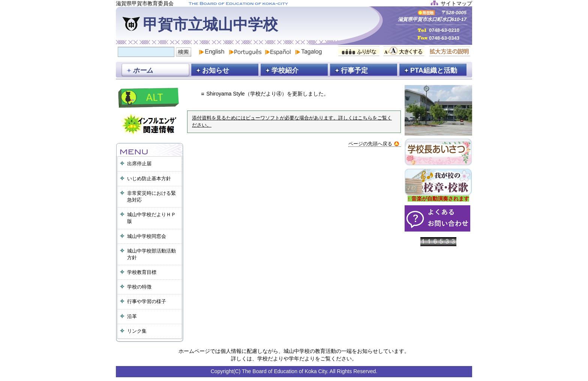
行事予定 (354, 70)
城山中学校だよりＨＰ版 (151, 218)
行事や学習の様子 (147, 301)
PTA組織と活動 (434, 70)
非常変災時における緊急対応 (151, 196)
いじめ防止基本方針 (149, 179)
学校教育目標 (142, 272)
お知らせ (216, 70)
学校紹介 (285, 70)
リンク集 (137, 331)
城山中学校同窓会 (147, 236)
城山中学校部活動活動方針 (151, 254)
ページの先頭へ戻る (374, 144)
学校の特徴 (139, 287)
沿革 (132, 316)
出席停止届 (139, 164)
